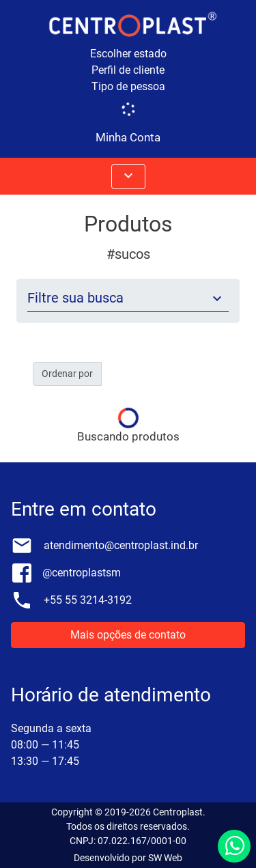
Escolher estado (128, 54)
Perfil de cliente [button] (128, 70)
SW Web (165, 858)
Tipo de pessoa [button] (128, 86)
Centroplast (178, 812)
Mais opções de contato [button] (128, 635)
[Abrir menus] (128, 177)
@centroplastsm (82, 573)
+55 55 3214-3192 (88, 600)
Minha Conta (128, 137)
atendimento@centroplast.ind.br (121, 545)
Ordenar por (67, 374)
